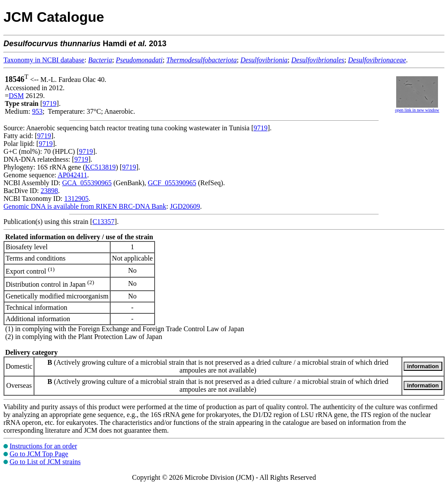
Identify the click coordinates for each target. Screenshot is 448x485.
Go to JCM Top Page (39, 454)
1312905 (76, 198)
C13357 (103, 222)
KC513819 (101, 167)
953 (37, 111)
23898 (49, 191)
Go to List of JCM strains (45, 462)
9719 (50, 103)
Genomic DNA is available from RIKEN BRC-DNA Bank (85, 206)
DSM (16, 96)
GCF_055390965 (172, 183)
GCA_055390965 (87, 183)
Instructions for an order (43, 446)
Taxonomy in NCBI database (44, 60)
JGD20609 (185, 206)
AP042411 (72, 175)
